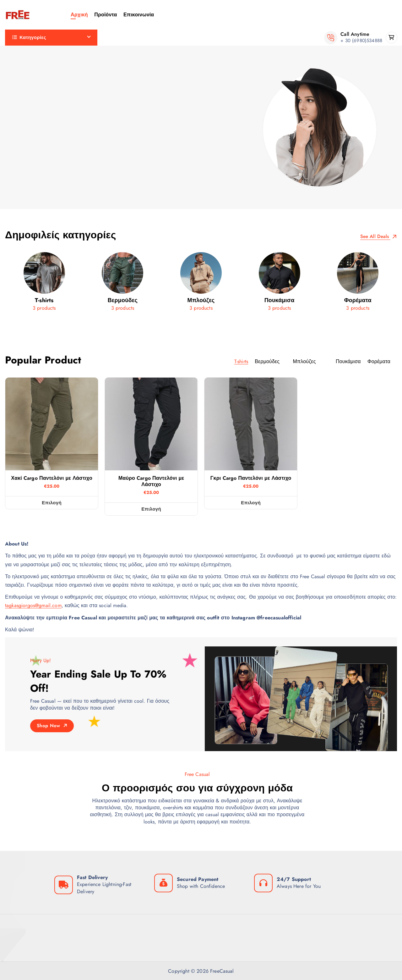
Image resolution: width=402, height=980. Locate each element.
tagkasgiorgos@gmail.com (33, 605)
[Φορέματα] (358, 284)
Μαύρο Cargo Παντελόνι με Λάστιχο (151, 481)
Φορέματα (23, 179)
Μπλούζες (23, 116)
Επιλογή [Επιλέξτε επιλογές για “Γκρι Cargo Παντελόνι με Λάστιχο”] (251, 503)
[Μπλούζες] (201, 284)
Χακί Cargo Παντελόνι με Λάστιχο (52, 478)
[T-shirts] (44, 284)
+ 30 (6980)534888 (361, 41)
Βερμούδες (24, 85)
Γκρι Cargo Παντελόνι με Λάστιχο (251, 478)
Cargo (18, 53)
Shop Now (52, 726)
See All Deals (379, 237)
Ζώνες (18, 100)
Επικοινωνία (139, 15)
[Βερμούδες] (123, 284)
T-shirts (19, 69)
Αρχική (79, 15)
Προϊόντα (106, 15)
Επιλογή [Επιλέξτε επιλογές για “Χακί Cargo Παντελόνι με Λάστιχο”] (52, 503)
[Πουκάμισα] (280, 284)
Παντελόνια (24, 132)
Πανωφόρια (25, 148)
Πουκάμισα (24, 163)
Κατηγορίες (29, 37)
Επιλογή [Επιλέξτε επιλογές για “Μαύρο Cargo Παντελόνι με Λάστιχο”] (151, 509)
